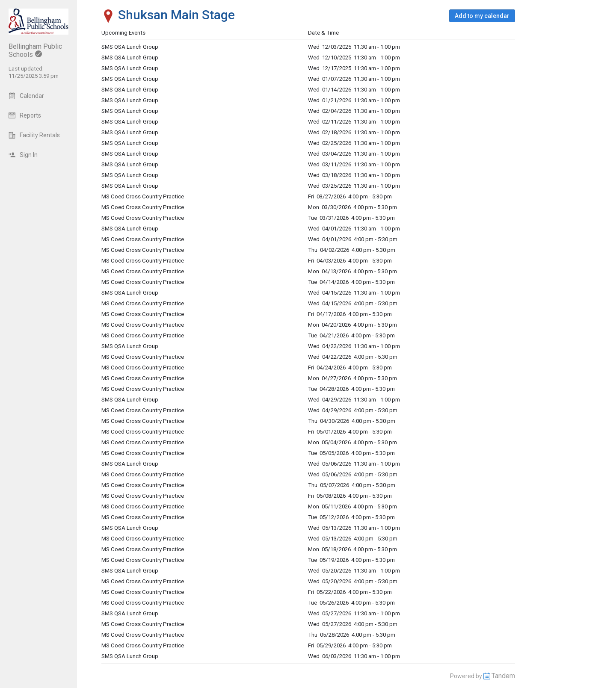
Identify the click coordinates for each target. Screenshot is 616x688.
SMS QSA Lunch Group (130, 154)
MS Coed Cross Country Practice (143, 196)
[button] (482, 16)
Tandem (503, 676)
